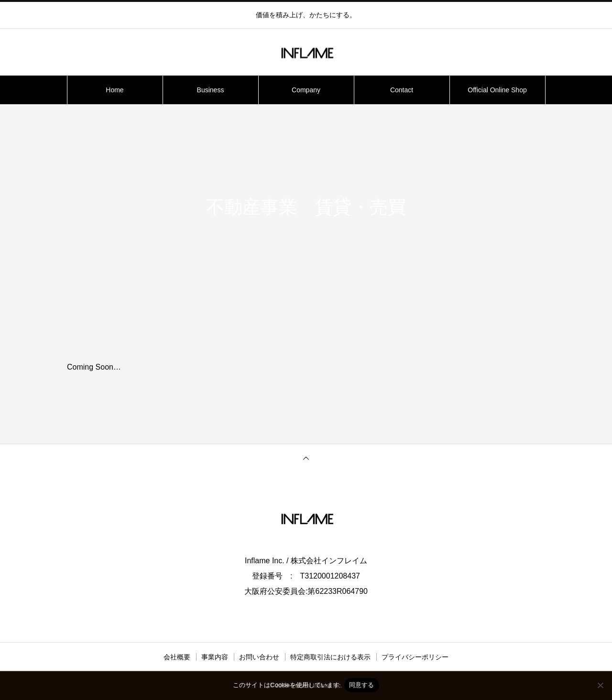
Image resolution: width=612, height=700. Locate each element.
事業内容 (215, 657)
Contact (402, 90)
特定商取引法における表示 (330, 657)
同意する (362, 685)
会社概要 (177, 657)
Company (306, 90)
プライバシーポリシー (415, 657)
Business (211, 90)
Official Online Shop (497, 90)
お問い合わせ (259, 657)
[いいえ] (600, 685)
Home (115, 90)
